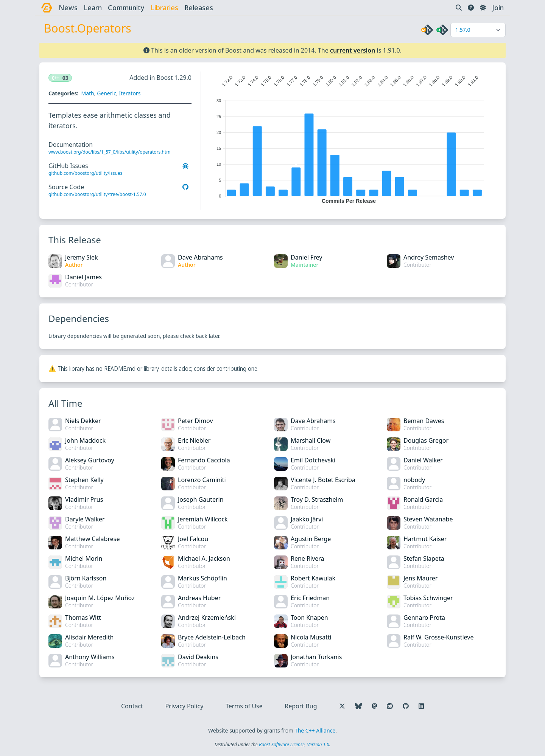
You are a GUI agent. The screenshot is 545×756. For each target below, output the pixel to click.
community (126, 8)
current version (353, 50)
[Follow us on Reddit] (390, 706)
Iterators (130, 93)
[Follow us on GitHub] (406, 706)
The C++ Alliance (315, 730)
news (68, 8)
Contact (132, 706)
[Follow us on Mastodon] (374, 706)
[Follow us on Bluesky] (358, 706)
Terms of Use (244, 706)
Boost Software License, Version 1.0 (294, 744)
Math (87, 93)
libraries (164, 8)
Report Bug (301, 706)
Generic (107, 93)
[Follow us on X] (342, 706)
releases (199, 8)
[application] (349, 138)
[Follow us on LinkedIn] (421, 706)
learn (93, 8)
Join (498, 8)
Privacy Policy (184, 706)
